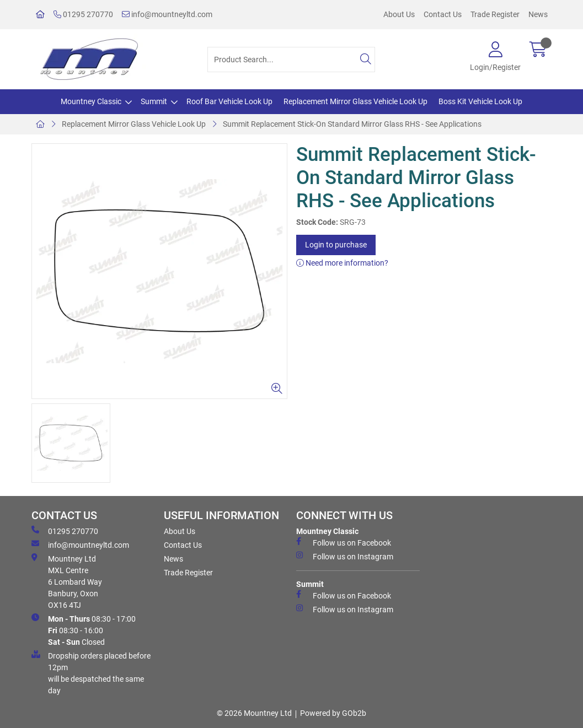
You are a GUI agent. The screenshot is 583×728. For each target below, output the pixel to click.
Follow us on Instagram (345, 556)
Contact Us (443, 14)
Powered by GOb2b (333, 713)
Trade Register (495, 14)
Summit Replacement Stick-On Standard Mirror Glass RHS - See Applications (352, 124)
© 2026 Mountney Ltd (254, 713)
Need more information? (342, 263)
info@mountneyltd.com (167, 14)
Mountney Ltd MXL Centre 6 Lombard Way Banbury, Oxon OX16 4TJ (67, 581)
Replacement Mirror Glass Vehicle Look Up (355, 101)
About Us (399, 14)
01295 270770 (83, 14)
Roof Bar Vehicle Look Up (229, 101)
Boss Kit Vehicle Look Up (480, 101)
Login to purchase (336, 245)
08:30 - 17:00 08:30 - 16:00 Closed (84, 630)
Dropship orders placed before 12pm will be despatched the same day (91, 673)
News (538, 14)
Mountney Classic (91, 101)
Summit (154, 101)
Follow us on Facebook (344, 542)
